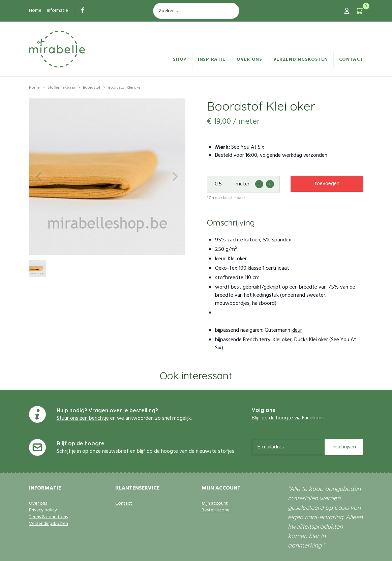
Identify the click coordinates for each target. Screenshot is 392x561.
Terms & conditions (48, 517)
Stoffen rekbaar (61, 88)
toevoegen (327, 184)
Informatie (57, 11)
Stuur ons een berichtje (83, 418)
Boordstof (92, 88)
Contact (351, 60)
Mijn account (215, 504)
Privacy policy (43, 510)
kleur (297, 330)
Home (35, 11)
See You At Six (248, 147)
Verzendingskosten (301, 60)
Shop (180, 60)
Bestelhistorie (216, 510)
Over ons (249, 60)
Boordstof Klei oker (125, 88)
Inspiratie (212, 60)
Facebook (313, 418)
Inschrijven (344, 447)
